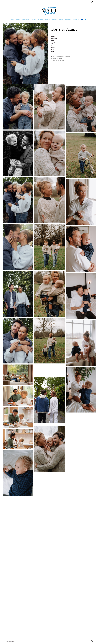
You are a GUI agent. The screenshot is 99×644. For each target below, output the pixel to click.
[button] (86, 19)
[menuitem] (82, 19)
